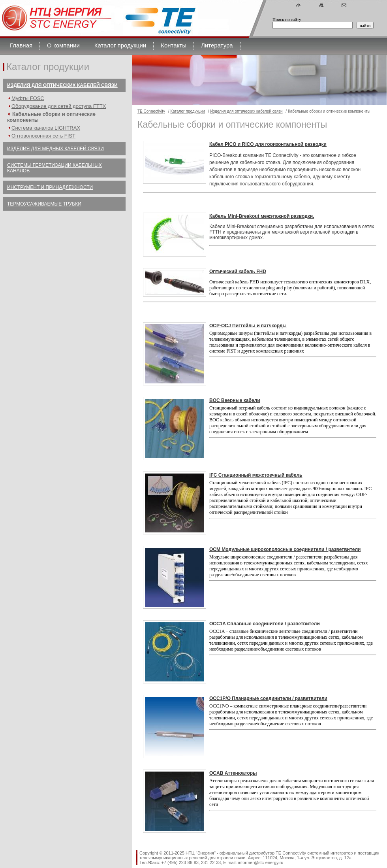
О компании (63, 45)
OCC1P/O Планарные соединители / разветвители (268, 698)
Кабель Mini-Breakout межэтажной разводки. (262, 216)
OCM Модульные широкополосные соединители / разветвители (285, 549)
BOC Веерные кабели (235, 400)
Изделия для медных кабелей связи (55, 149)
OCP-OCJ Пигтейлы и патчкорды (248, 326)
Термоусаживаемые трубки (44, 204)
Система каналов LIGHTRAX (46, 128)
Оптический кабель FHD (238, 272)
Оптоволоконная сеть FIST (43, 136)
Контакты (174, 45)
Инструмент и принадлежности (50, 187)
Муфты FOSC (28, 98)
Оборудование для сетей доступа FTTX (59, 106)
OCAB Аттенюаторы (233, 773)
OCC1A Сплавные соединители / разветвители (265, 624)
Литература (217, 45)
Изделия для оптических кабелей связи (62, 85)
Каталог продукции (120, 45)
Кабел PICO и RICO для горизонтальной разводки (268, 144)
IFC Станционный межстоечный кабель (256, 475)
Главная (21, 45)
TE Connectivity (151, 111)
